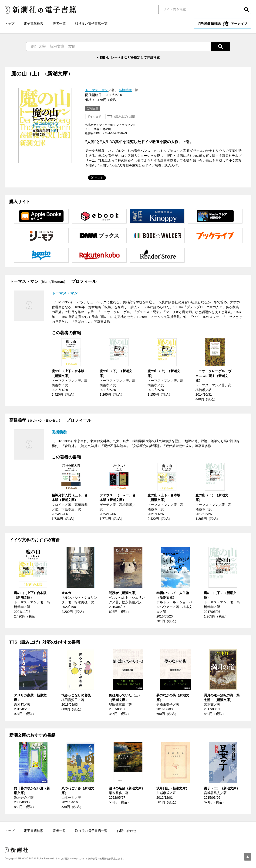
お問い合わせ (127, 831)
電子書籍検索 (34, 23)
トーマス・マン (97, 90)
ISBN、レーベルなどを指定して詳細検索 (130, 57)
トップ (10, 23)
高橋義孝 (125, 90)
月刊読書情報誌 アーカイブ (222, 24)
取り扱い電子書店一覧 (91, 23)
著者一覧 (59, 23)
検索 (246, 9)
